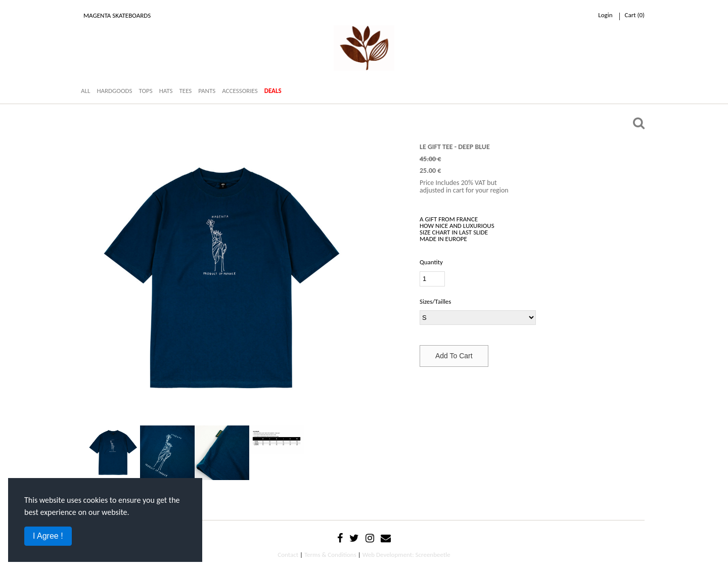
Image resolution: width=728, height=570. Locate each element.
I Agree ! (48, 536)
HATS (166, 91)
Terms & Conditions (330, 555)
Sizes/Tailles (435, 301)
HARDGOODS (114, 91)
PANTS (207, 91)
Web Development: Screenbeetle (406, 555)
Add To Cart (454, 356)
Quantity (431, 262)
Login (605, 15)
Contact (288, 555)
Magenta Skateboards (117, 15)
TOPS (145, 91)
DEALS (273, 91)
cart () (635, 15)
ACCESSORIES (240, 91)
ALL (85, 91)
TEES (185, 91)
